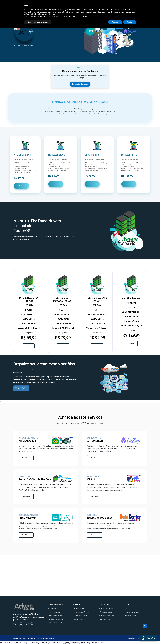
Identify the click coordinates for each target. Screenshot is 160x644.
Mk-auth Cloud (53, 609)
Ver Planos (26, 458)
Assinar (21, 186)
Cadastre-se (131, 4)
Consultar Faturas (80, 84)
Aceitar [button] (130, 638)
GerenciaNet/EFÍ (79, 609)
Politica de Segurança (106, 609)
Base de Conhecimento (132, 612)
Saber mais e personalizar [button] (38, 638)
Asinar (29, 346)
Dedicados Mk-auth (54, 612)
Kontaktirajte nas (96, 4)
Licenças (111, 4)
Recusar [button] (115, 638)
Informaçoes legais (105, 612)
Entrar (143, 4)
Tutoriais (82, 4)
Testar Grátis (21, 388)
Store (72, 4)
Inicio (62, 4)
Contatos (128, 609)
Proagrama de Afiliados (81, 612)
